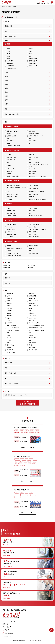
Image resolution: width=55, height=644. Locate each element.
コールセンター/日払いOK (22, 456)
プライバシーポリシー (9, 621)
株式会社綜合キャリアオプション (26, 640)
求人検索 (14, 7)
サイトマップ (7, 627)
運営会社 (5, 624)
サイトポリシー (7, 636)
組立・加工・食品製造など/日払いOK (25, 427)
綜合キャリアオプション (6, 7)
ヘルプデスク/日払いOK (21, 490)
